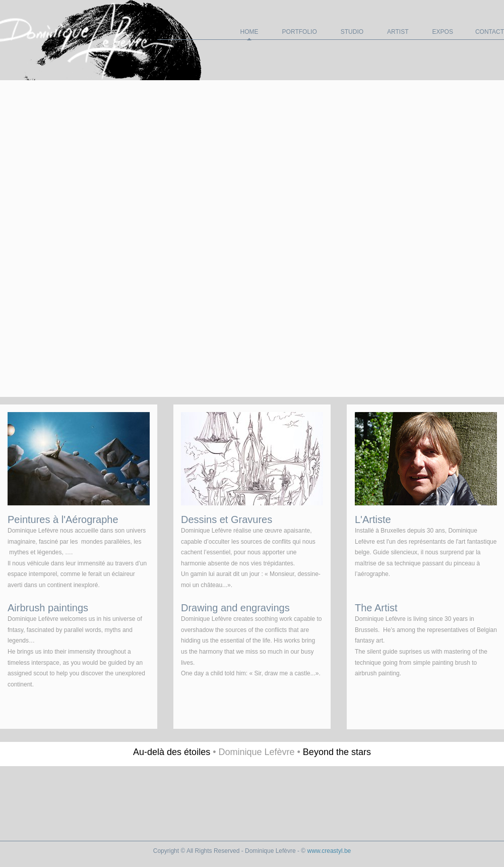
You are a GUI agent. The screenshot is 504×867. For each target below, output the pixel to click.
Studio (352, 32)
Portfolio (300, 32)
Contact (490, 32)
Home (249, 32)
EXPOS (443, 32)
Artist (398, 32)
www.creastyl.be (329, 851)
